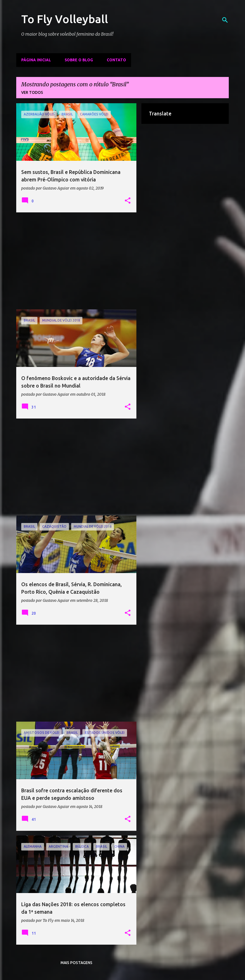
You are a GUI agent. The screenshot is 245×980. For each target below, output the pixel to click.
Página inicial (36, 60)
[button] (128, 201)
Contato (116, 60)
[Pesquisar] (225, 20)
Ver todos (32, 92)
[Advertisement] (76, 261)
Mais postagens (76, 963)
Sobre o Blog (79, 60)
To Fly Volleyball (65, 19)
